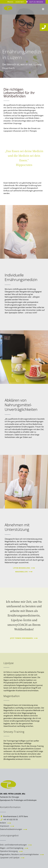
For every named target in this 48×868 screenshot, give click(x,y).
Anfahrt (3, 823)
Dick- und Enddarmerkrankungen (13, 845)
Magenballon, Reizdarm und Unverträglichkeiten (19, 854)
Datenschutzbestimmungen (11, 829)
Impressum (5, 826)
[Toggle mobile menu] (43, 9)
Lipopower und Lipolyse (10, 858)
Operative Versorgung (9, 851)
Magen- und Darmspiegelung (12, 848)
